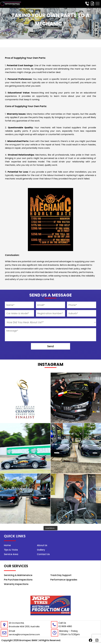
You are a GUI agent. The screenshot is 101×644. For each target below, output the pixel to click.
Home (95, 545)
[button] (98, 3)
